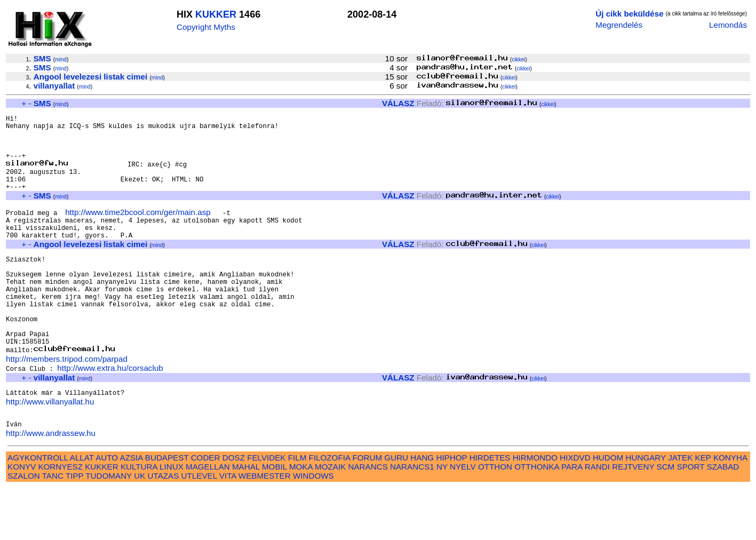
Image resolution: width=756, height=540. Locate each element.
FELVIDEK (266, 510)
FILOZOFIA (330, 510)
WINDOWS (313, 528)
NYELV (463, 519)
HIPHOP (451, 510)
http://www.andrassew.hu (51, 485)
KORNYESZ (60, 519)
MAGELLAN (208, 519)
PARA (572, 519)
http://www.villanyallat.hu (50, 449)
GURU (396, 510)
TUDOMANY (109, 528)
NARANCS (368, 519)
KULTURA (139, 519)
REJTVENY (633, 519)
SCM (666, 519)
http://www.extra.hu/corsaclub (110, 412)
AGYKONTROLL (38, 510)
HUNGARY (646, 510)
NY (442, 519)
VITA (228, 528)
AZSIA (132, 510)
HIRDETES (490, 510)
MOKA (301, 519)
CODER (206, 510)
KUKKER (216, 14)
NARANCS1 (412, 519)
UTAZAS (164, 528)
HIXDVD (575, 510)
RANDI (597, 519)
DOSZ (234, 510)
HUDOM (608, 510)
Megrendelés (619, 25)
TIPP (74, 528)
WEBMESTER (265, 528)
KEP (703, 510)
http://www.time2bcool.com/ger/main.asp (138, 230)
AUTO (107, 510)
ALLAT (82, 510)
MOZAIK (330, 519)
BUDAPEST (167, 510)
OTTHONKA (537, 519)
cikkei (518, 59)
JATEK (680, 510)
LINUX (172, 519)
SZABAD (723, 519)
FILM (297, 510)
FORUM (367, 510)
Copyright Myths (206, 27)
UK (140, 528)
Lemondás (728, 25)
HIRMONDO (535, 510)
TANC (53, 528)
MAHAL (246, 519)
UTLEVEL (199, 528)
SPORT (691, 519)
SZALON (24, 528)
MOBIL (274, 519)
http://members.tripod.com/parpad (67, 403)
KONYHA (730, 510)
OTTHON (495, 519)
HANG (422, 510)
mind (61, 59)
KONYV (22, 519)
